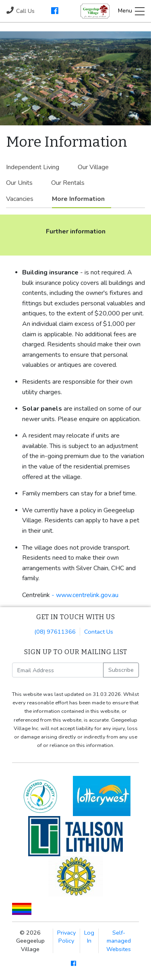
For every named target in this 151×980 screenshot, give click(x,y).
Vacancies (20, 199)
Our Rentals (68, 183)
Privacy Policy (66, 937)
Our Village (93, 167)
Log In (89, 937)
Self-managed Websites (119, 941)
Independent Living (33, 167)
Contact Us (99, 632)
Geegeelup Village (95, 11)
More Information (78, 199)
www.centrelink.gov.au (87, 595)
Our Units (19, 183)
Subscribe (121, 670)
